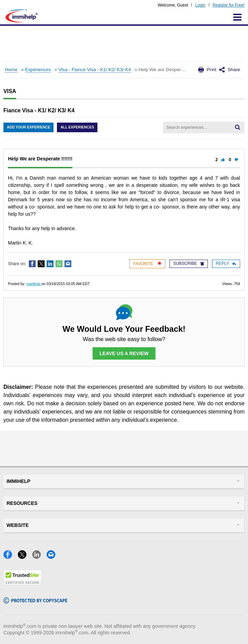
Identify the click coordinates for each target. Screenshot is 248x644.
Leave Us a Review (124, 353)
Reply (226, 263)
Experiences (38, 70)
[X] (25, 557)
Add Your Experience (28, 127)
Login (200, 5)
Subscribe (189, 263)
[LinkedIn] (39, 557)
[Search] (238, 127)
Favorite (147, 264)
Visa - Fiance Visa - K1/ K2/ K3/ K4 (95, 70)
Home (11, 70)
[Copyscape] (35, 601)
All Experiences (77, 127)
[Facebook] (11, 557)
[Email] (53, 557)
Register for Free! (229, 5)
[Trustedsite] (22, 583)
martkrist (34, 284)
